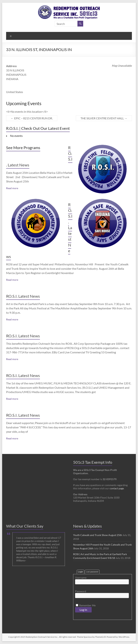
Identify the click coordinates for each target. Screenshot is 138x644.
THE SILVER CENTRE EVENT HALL (104, 118)
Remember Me (86, 605)
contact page (117, 488)
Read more (12, 188)
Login (81, 572)
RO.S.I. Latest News (23, 296)
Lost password (92, 572)
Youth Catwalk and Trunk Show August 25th (98, 535)
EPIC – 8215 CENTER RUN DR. (32, 118)
